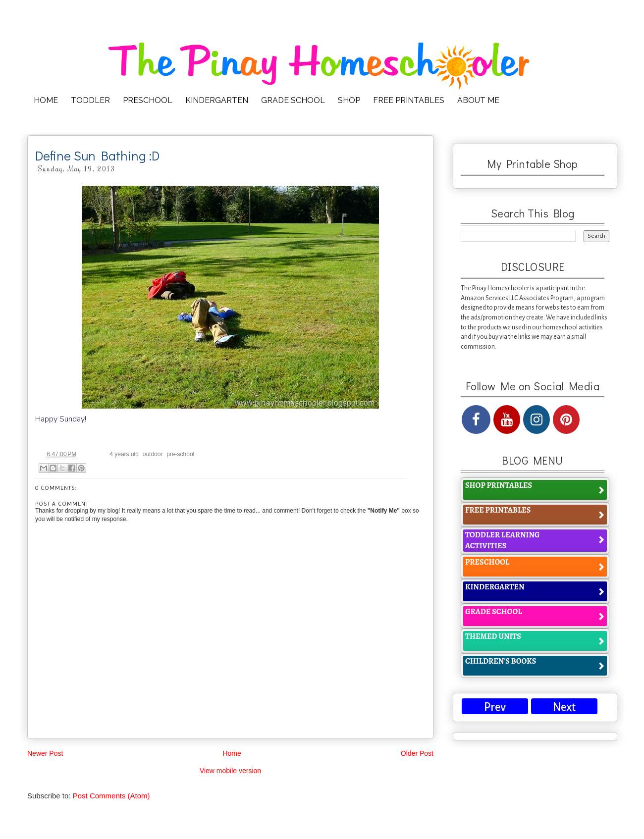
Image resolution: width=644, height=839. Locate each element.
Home (232, 753)
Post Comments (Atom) (111, 796)
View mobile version (230, 771)
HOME (46, 100)
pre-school (180, 454)
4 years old (124, 454)
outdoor (153, 454)
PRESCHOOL (148, 100)
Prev (495, 707)
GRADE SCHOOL (293, 100)
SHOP (349, 100)
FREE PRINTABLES (409, 100)
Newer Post (45, 753)
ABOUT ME (478, 100)
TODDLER (90, 100)
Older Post (417, 753)
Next (564, 707)
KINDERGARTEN (217, 100)
